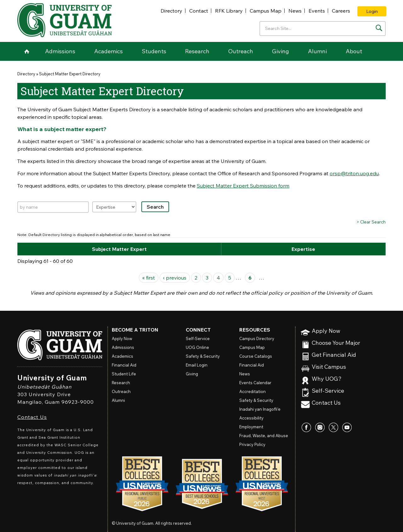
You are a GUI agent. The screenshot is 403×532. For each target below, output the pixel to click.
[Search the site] (379, 28)
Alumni (317, 51)
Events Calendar (255, 383)
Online (197, 347)
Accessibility (251, 418)
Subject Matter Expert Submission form (243, 186)
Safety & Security (203, 356)
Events (317, 11)
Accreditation (253, 391)
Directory (171, 11)
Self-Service (328, 391)
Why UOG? (327, 379)
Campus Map (266, 11)
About (354, 51)
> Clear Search (371, 222)
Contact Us (32, 417)
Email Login (197, 365)
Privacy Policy (252, 444)
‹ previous (175, 278)
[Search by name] (53, 207)
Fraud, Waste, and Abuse (264, 436)
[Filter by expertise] (114, 207)
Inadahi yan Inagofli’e (260, 409)
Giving (281, 51)
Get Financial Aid (334, 355)
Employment (251, 427)
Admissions (60, 51)
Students (154, 51)
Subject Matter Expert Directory (70, 74)
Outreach (241, 51)
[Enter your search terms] (323, 29)
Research (197, 51)
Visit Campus (329, 367)
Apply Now (326, 331)
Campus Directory (257, 338)
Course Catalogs (256, 356)
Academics (108, 51)
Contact (199, 11)
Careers (341, 11)
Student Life (124, 374)
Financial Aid (124, 365)
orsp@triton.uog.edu (354, 173)
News (295, 11)
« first (149, 278)
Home (27, 51)
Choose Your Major (336, 343)
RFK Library (229, 11)
